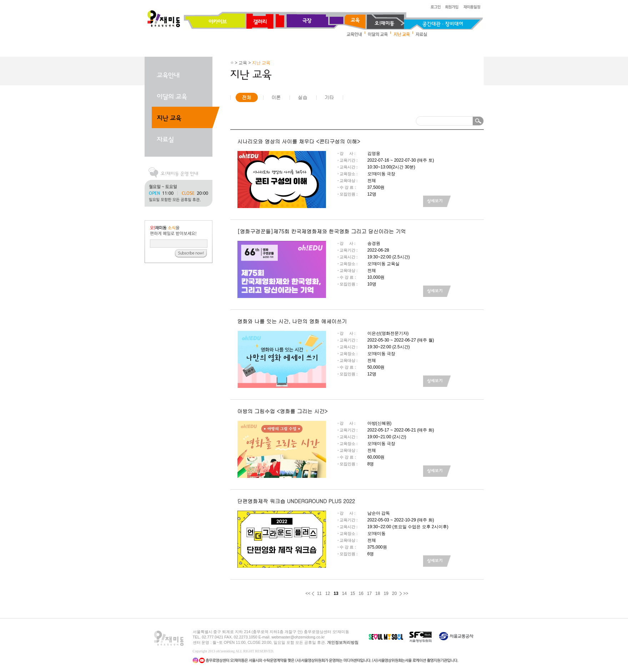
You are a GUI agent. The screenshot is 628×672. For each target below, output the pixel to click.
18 (378, 593)
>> (406, 593)
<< (308, 593)
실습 (302, 97)
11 (319, 593)
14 (344, 593)
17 (369, 593)
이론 (276, 97)
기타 (329, 97)
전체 (247, 97)
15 (353, 593)
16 (361, 593)
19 (386, 593)
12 (328, 593)
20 (394, 593)
